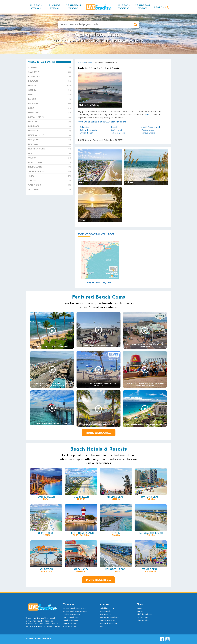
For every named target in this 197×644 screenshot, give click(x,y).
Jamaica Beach (118, 133)
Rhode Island (50, 167)
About (139, 608)
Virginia (50, 181)
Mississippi (50, 131)
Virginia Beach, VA (107, 620)
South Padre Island (151, 127)
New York (50, 145)
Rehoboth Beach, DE (109, 623)
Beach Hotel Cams (71, 620)
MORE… (103, 626)
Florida (50, 86)
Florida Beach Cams (71, 614)
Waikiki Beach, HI (107, 608)
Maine (50, 108)
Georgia (50, 90)
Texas (50, 176)
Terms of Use (142, 617)
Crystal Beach (86, 133)
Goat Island (116, 130)
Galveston (85, 127)
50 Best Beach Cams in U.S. (75, 608)
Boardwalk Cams (70, 623)
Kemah (114, 127)
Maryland (50, 113)
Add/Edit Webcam (144, 614)
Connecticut (50, 77)
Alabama (50, 68)
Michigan (50, 122)
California (50, 72)
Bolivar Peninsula (88, 130)
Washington (50, 185)
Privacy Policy (143, 620)
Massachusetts (50, 117)
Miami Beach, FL (107, 611)
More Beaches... (99, 580)
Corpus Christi (148, 133)
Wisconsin (50, 190)
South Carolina (50, 172)
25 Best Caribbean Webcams (75, 611)
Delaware (50, 81)
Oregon (50, 158)
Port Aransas (148, 130)
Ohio (50, 154)
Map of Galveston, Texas (100, 283)
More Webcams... (99, 433)
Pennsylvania (50, 163)
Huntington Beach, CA (109, 617)
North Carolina (50, 149)
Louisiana (50, 104)
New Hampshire (50, 136)
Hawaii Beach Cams (71, 617)
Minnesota (50, 126)
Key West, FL (105, 614)
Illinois (50, 99)
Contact (140, 611)
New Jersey (50, 140)
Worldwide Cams (70, 626)
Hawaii (50, 95)
